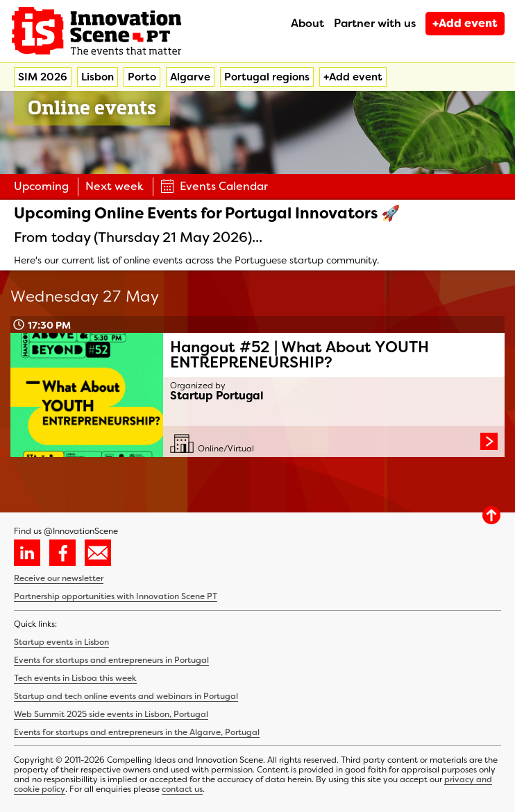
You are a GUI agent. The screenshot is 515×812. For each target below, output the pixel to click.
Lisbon (98, 77)
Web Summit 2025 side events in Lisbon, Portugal (111, 714)
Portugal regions (267, 77)
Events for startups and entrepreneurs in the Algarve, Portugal (137, 732)
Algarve (190, 77)
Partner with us (375, 23)
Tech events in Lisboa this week (75, 678)
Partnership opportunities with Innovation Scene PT (116, 596)
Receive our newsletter (59, 578)
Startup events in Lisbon (61, 642)
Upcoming (41, 186)
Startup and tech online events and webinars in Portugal (126, 696)
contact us (182, 789)
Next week (115, 186)
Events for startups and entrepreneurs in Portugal (111, 660)
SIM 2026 (43, 77)
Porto (142, 77)
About (307, 23)
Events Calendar (214, 186)
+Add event (465, 23)
